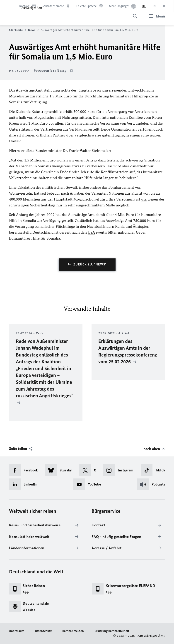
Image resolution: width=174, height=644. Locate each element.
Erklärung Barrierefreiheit (112, 631)
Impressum (17, 631)
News (33, 30)
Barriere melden (73, 631)
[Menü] (155, 16)
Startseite (18, 30)
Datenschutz (43, 631)
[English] (154, 6)
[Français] (163, 6)
